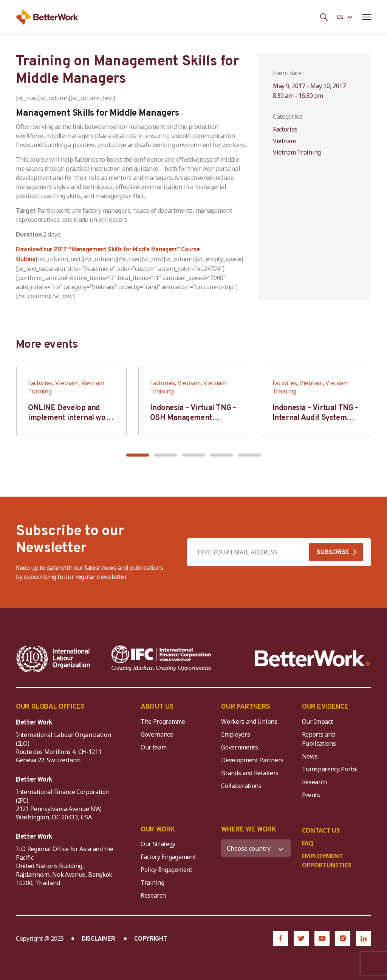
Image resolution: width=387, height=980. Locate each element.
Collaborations (241, 786)
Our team (153, 747)
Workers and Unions (249, 721)
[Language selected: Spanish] (345, 17)
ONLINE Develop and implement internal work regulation (71, 418)
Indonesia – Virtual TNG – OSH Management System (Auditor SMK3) (193, 418)
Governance (157, 734)
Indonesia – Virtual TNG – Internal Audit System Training (316, 418)
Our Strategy (158, 844)
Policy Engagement (168, 870)
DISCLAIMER (98, 939)
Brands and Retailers (250, 773)
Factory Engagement (168, 857)
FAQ (308, 843)
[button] (138, 455)
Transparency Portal (330, 769)
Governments (239, 747)
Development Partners (252, 760)
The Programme (163, 721)
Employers (235, 734)
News (310, 756)
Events (311, 795)
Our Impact (317, 721)
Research (314, 782)
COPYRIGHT (150, 939)
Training (152, 882)
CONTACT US (321, 830)
